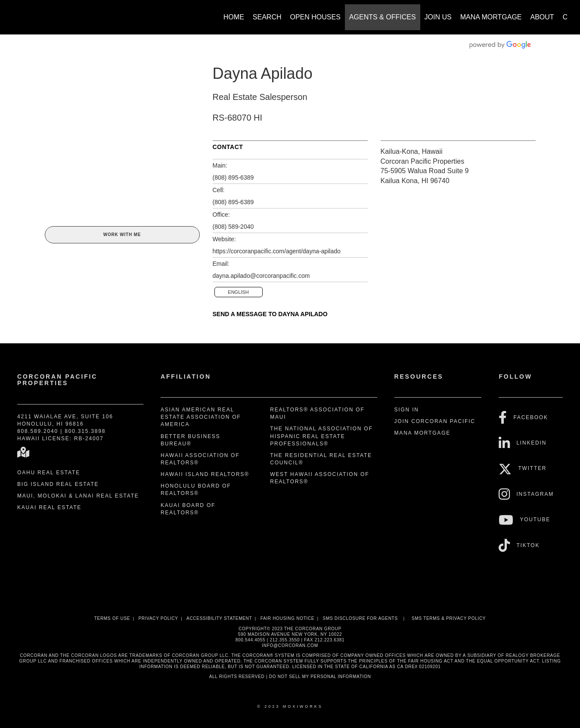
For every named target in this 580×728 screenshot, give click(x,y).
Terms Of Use (112, 618)
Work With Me (122, 235)
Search (267, 17)
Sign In (407, 410)
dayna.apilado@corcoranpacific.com (261, 276)
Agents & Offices (383, 17)
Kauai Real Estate (49, 507)
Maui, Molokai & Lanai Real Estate (78, 496)
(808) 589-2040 (233, 227)
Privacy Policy (158, 618)
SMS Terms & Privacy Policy (449, 618)
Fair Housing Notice (288, 618)
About (542, 17)
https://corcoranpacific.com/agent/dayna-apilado (277, 251)
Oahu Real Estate (49, 473)
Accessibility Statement (219, 618)
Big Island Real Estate (58, 484)
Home (234, 17)
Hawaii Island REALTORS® (205, 474)
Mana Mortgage (491, 17)
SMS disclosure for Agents (360, 618)
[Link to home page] (17, 13)
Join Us (438, 17)
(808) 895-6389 (233, 177)
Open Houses (315, 17)
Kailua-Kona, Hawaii (412, 151)
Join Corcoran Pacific (435, 421)
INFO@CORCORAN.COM (290, 646)
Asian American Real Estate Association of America (201, 417)
